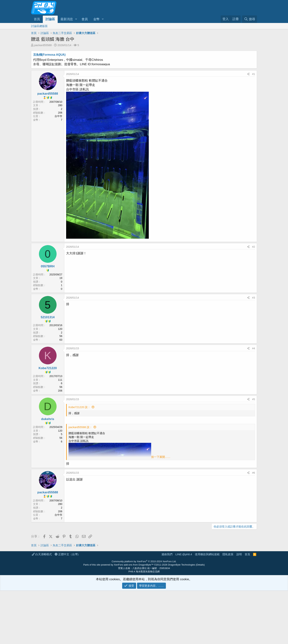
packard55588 (43, 45)
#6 (253, 473)
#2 (253, 247)
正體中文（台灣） (67, 608)
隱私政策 (228, 608)
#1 (253, 74)
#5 (253, 399)
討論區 (50, 19)
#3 (253, 298)
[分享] (248, 74)
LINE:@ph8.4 (184, 608)
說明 (239, 608)
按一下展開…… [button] (161, 457)
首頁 (37, 19)
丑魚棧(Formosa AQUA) (49, 55)
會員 (85, 19)
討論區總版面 (39, 26)
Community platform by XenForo (144, 615)
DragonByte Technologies (182, 618)
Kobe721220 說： (79, 407)
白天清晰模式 (42, 608)
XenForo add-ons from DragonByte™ (134, 618)
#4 (253, 348)
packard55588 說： (80, 427)
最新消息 (67, 19)
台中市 (58, 116)
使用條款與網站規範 (207, 608)
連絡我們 (167, 608)
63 (61, 340)
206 (60, 391)
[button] (76, 19)
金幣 (96, 19)
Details (200, 618)
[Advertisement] (141, 559)
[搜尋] (250, 19)
